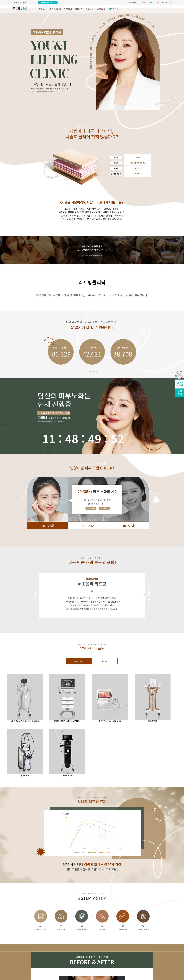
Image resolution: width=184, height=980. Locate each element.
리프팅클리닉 (55, 9)
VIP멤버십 (101, 9)
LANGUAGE (163, 2)
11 (49, 438)
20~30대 (48, 526)
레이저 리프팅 (79, 661)
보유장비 (68, 9)
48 (72, 438)
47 (95, 438)
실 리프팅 (105, 661)
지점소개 (79, 9)
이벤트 (151, 2)
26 (118, 438)
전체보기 (43, 9)
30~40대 (88, 526)
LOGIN (143, 2)
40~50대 (129, 526)
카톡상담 (90, 9)
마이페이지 (133, 2)
